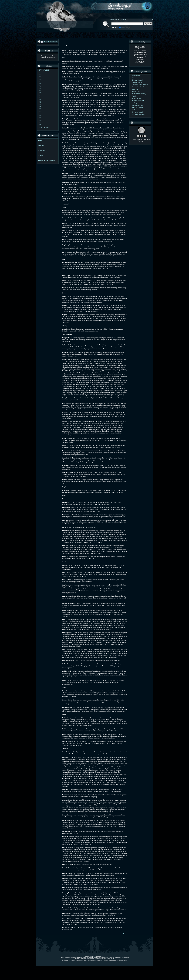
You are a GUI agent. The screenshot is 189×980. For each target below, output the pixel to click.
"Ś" (40, 116)
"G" (40, 86)
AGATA (40, 140)
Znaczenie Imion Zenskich (140, 87)
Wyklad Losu (136, 92)
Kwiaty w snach (137, 82)
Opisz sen (135, 89)
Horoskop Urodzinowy (139, 94)
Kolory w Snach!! (137, 80)
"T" (40, 118)
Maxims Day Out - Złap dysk (47, 161)
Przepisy (135, 96)
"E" (40, 82)
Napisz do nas (136, 98)
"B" (40, 75)
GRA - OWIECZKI (45, 70)
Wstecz (125, 934)
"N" (40, 104)
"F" (40, 84)
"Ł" (40, 100)
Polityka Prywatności (138, 114)
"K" (40, 95)
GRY (133, 110)
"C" (40, 77)
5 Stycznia (41, 145)
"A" (40, 72)
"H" (40, 88)
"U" (40, 120)
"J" (40, 93)
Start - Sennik (136, 76)
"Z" (40, 125)
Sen (133, 78)
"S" (40, 114)
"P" (40, 109)
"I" (40, 91)
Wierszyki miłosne (138, 105)
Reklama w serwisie (138, 101)
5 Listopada (42, 150)
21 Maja (40, 156)
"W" (40, 123)
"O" (40, 107)
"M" (40, 102)
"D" (40, 79)
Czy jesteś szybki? (138, 112)
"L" (40, 98)
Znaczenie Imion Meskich (140, 85)
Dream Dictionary (45, 127)
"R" (40, 111)
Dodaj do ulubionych (50, 42)
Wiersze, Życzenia (138, 108)
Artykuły (134, 103)
